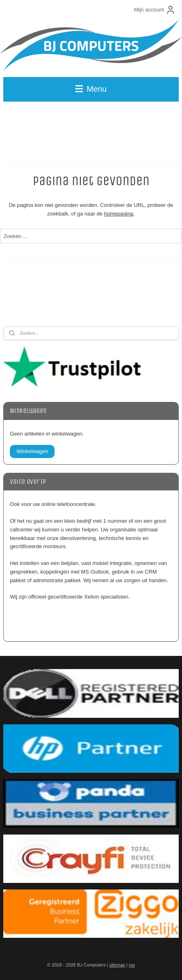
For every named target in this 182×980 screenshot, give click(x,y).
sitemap (117, 965)
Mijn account (155, 10)
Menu (91, 89)
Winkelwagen (32, 451)
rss (132, 965)
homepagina (119, 213)
